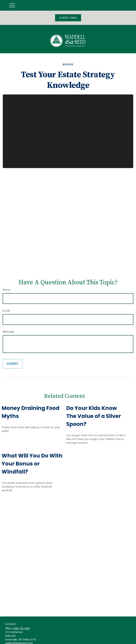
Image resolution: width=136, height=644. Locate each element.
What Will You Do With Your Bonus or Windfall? (32, 464)
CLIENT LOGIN (68, 18)
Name (6, 290)
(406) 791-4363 (21, 628)
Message (8, 332)
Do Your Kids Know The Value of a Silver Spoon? (94, 416)
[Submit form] (12, 364)
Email (6, 311)
